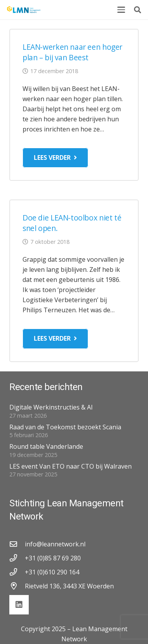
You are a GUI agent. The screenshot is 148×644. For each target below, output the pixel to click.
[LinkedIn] (19, 605)
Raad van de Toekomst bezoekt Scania (65, 427)
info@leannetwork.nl (55, 544)
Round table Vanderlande (46, 446)
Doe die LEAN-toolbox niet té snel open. (72, 223)
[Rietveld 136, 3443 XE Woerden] (17, 586)
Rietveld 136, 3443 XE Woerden (69, 586)
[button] (121, 10)
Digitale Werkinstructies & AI (51, 407)
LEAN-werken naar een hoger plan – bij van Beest (72, 52)
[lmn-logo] (24, 10)
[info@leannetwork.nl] (17, 544)
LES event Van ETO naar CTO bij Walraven (71, 466)
